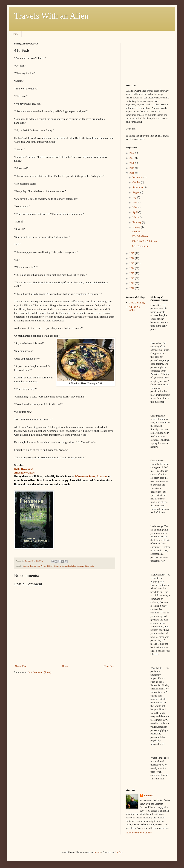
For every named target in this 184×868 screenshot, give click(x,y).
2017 (132, 253)
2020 (132, 163)
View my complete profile (139, 833)
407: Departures (140, 246)
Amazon (102, 476)
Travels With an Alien (51, 16)
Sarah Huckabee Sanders (73, 566)
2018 (132, 173)
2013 (132, 273)
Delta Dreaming (137, 303)
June (135, 202)
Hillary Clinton (54, 566)
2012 (132, 278)
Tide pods (89, 566)
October (137, 182)
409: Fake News (140, 236)
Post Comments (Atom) (40, 672)
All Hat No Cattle (134, 308)
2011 (132, 283)
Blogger (119, 852)
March (136, 217)
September (138, 187)
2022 (132, 153)
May (135, 207)
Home (15, 34)
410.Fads (136, 232)
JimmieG (149, 796)
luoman (97, 852)
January (136, 227)
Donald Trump (29, 566)
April (135, 212)
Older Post (109, 666)
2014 (132, 268)
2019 (132, 168)
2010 (132, 288)
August (136, 192)
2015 (132, 263)
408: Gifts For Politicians (144, 241)
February (137, 222)
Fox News (41, 566)
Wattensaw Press (85, 476)
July (135, 197)
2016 (132, 258)
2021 (132, 158)
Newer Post (21, 666)
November (138, 177)
